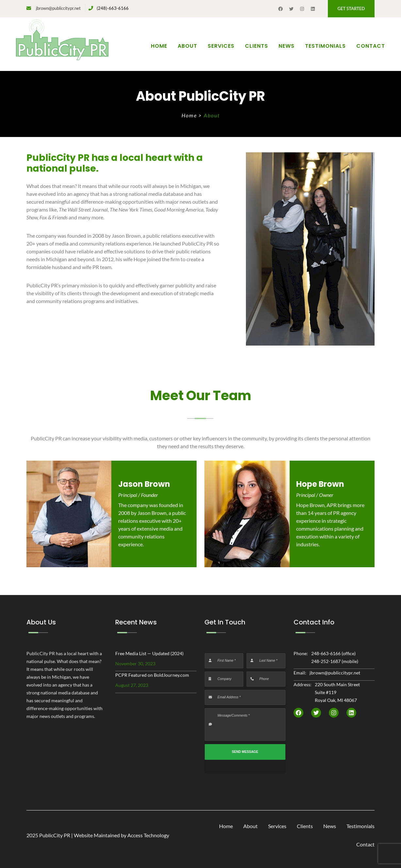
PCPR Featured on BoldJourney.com (152, 675)
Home (159, 46)
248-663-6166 (326, 653)
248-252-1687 (326, 661)
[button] (351, 9)
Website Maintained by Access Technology (121, 835)
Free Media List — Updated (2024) (149, 653)
